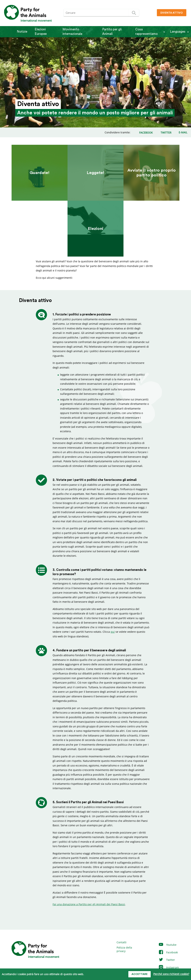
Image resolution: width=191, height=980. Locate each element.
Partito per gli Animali (112, 32)
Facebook (168, 952)
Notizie (22, 32)
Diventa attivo (172, 13)
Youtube (167, 945)
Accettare (140, 974)
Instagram (169, 967)
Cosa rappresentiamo (146, 32)
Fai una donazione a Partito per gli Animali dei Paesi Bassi (89, 904)
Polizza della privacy (124, 949)
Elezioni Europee (41, 32)
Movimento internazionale (72, 32)
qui (113, 632)
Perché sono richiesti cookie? (171, 974)
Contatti (122, 942)
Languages (178, 32)
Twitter (167, 960)
